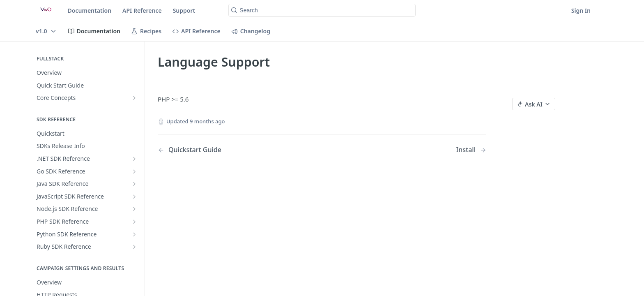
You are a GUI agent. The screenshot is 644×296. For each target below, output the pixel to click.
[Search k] (322, 10)
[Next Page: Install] (471, 150)
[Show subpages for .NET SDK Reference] (134, 159)
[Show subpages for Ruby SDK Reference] (134, 247)
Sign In (581, 10)
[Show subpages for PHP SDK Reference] (134, 222)
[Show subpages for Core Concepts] (134, 98)
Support (184, 10)
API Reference (142, 10)
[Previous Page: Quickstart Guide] (228, 150)
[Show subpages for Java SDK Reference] (134, 184)
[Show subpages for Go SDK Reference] (134, 171)
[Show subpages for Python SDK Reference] (134, 234)
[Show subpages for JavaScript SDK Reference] (134, 197)
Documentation (90, 10)
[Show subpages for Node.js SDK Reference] (134, 209)
